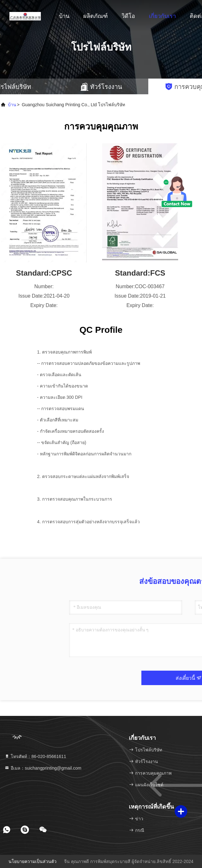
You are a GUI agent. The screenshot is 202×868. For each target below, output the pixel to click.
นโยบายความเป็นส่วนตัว (33, 861)
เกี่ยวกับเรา (162, 16)
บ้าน (64, 16)
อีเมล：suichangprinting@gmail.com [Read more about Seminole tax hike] (43, 768)
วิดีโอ (128, 16)
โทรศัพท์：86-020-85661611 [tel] (35, 756)
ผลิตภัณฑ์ (96, 16)
